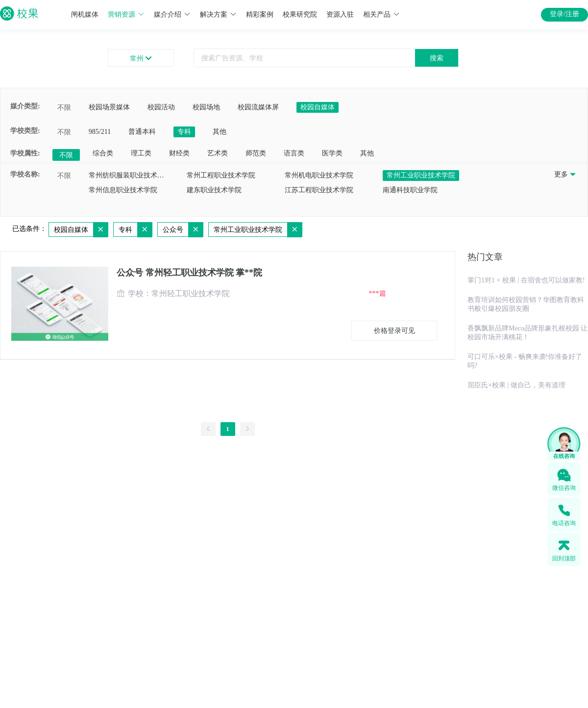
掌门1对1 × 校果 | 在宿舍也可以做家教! (526, 280)
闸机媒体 (85, 14)
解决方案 (218, 14)
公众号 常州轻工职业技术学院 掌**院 (189, 273)
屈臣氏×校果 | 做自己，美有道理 (516, 385)
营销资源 (126, 14)
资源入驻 (340, 14)
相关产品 (381, 14)
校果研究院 (300, 14)
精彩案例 (260, 14)
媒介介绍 (172, 14)
